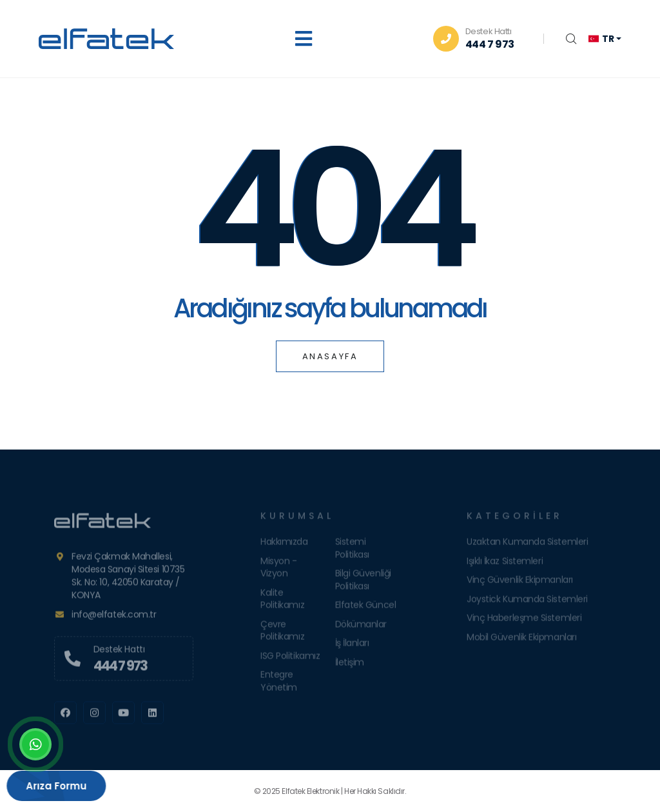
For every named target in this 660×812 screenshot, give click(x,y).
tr (601, 39)
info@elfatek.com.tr (114, 618)
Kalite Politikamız (282, 602)
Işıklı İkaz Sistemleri (505, 564)
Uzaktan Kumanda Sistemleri (527, 545)
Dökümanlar (361, 628)
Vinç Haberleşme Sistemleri (524, 621)
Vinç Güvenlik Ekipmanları (520, 583)
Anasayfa (330, 356)
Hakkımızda (284, 545)
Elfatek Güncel (366, 608)
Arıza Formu (49, 786)
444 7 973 (490, 44)
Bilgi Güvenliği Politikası (363, 583)
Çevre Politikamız (282, 634)
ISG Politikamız (290, 659)
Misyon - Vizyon (278, 571)
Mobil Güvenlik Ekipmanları (521, 640)
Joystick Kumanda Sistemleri (527, 602)
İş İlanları (352, 646)
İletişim (350, 666)
